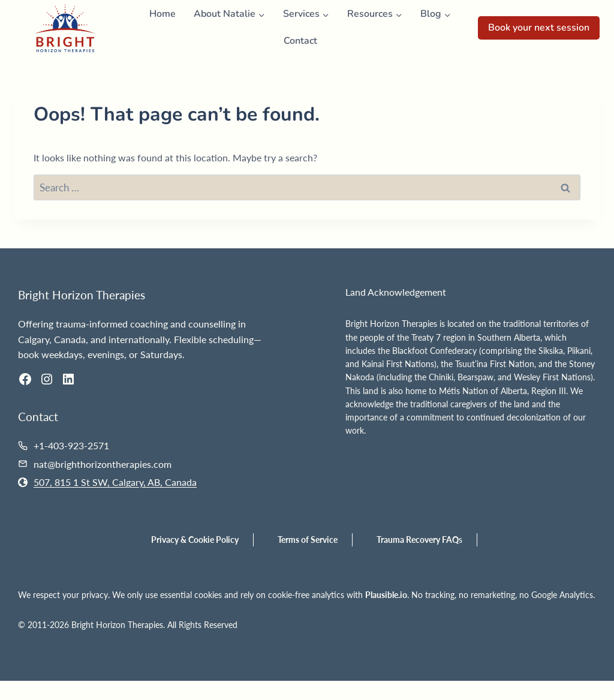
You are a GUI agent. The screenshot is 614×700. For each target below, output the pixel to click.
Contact (300, 41)
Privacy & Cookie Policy (195, 540)
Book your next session (539, 28)
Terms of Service (308, 540)
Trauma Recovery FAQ (418, 540)
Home (162, 14)
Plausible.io (386, 595)
